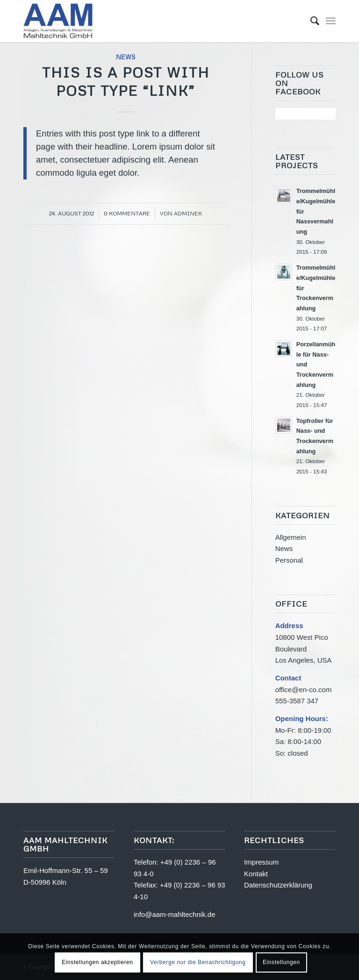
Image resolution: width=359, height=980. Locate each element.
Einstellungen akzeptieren (97, 962)
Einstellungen (281, 962)
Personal (289, 560)
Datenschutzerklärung (278, 885)
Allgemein (291, 537)
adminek (188, 213)
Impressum (261, 862)
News (126, 57)
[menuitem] (310, 21)
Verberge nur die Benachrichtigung (198, 962)
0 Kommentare (127, 213)
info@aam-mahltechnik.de (174, 914)
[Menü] (331, 21)
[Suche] (310, 21)
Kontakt (256, 874)
